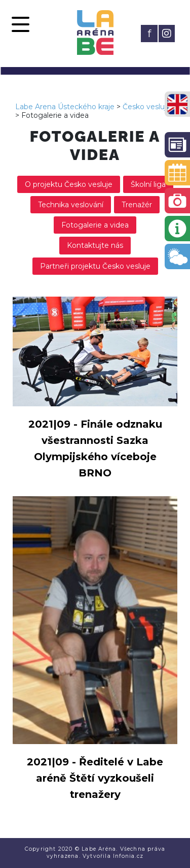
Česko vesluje (147, 107)
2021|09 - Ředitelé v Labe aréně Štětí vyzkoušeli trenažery (95, 778)
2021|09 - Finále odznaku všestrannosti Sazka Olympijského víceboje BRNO (95, 448)
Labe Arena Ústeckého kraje (65, 107)
